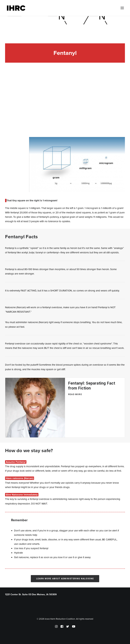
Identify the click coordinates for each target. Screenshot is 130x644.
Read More (75, 394)
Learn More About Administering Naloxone (65, 579)
